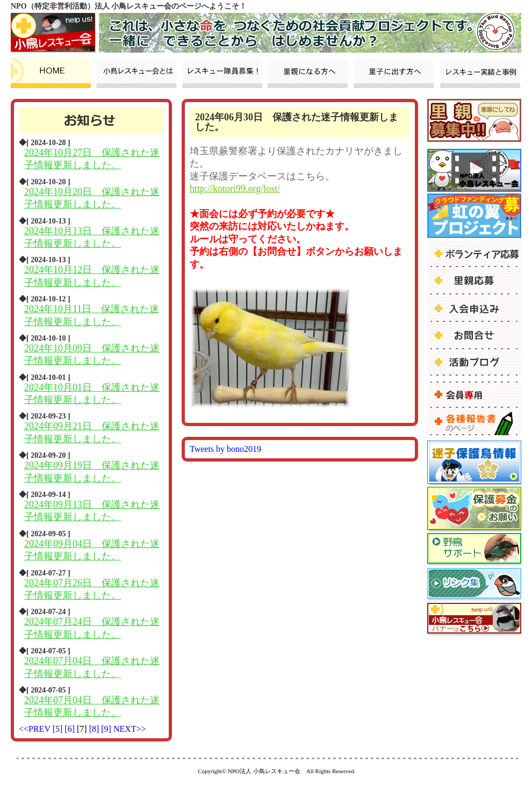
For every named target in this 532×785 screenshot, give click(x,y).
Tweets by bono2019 (225, 449)
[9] (107, 729)
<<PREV (35, 729)
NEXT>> (130, 729)
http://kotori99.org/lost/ (235, 189)
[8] (95, 729)
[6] (71, 729)
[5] (59, 729)
